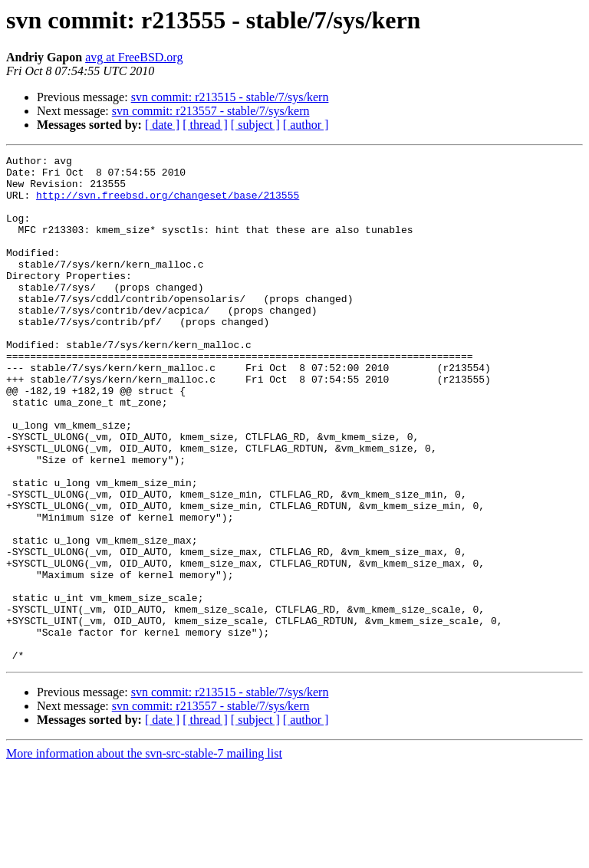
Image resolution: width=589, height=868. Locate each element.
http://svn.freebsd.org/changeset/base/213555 (168, 204)
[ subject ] (255, 125)
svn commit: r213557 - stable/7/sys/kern (211, 111)
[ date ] (162, 125)
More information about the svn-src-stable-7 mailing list (144, 855)
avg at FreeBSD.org (134, 57)
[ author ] (306, 125)
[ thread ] (205, 125)
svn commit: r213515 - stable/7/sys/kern (230, 97)
